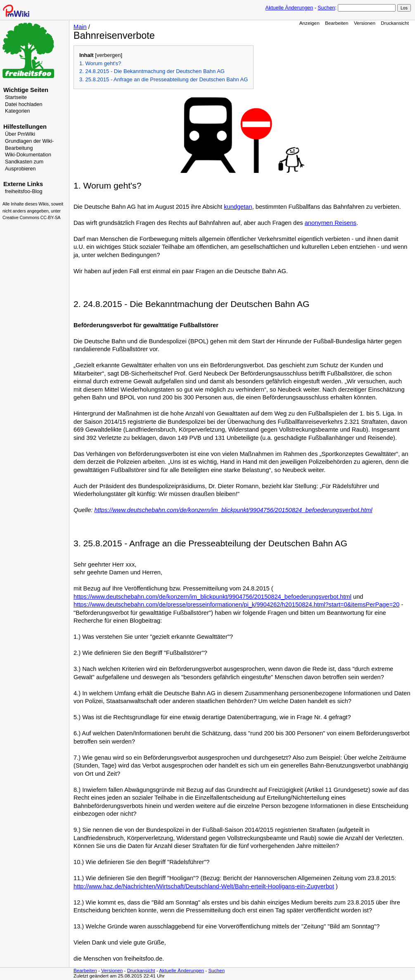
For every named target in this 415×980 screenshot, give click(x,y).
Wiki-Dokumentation (28, 155)
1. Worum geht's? (100, 63)
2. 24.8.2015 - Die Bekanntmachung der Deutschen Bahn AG (152, 71)
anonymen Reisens (331, 223)
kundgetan (238, 207)
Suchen (326, 8)
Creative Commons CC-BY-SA (32, 218)
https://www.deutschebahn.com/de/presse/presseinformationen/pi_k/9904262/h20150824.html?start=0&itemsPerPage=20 (237, 605)
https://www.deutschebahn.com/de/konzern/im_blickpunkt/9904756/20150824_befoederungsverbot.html (234, 510)
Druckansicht (395, 23)
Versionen (365, 23)
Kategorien (18, 111)
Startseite (16, 97)
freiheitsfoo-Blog (24, 191)
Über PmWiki (20, 134)
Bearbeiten (337, 23)
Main (80, 27)
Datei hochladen (24, 104)
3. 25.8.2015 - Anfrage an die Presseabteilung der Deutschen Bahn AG (164, 79)
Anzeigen (309, 23)
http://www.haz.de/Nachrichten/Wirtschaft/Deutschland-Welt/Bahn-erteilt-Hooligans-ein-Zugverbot (204, 886)
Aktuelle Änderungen (289, 8)
